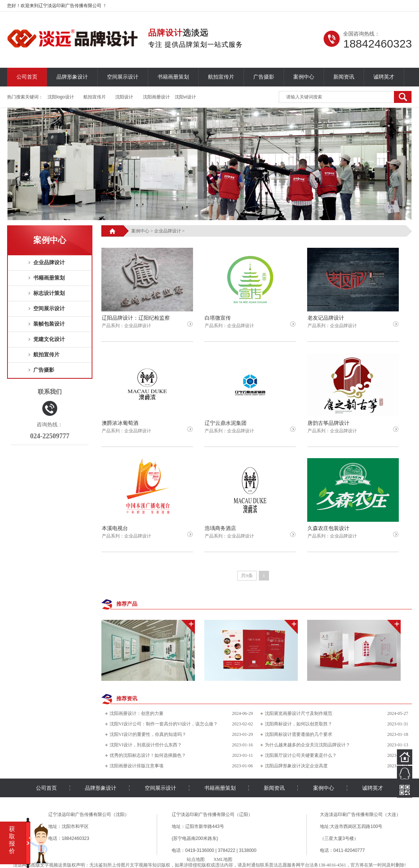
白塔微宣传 (218, 318)
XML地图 (223, 859)
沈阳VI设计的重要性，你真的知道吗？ (148, 734)
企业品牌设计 (49, 263)
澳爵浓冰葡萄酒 (120, 423)
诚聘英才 (384, 77)
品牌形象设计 (72, 77)
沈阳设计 (124, 97)
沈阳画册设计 (156, 97)
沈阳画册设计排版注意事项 (137, 766)
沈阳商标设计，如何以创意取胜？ (299, 724)
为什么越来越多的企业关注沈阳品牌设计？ (308, 745)
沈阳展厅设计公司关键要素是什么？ (301, 755)
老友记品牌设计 (326, 318)
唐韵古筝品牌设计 (328, 423)
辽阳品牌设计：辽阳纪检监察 (136, 318)
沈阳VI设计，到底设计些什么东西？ (146, 745)
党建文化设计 (49, 339)
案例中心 (304, 77)
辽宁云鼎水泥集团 (226, 423)
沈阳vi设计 (185, 97)
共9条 (247, 575)
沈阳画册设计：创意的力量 (137, 713)
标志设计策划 (49, 293)
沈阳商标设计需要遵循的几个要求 (299, 734)
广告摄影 (264, 77)
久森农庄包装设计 (328, 528)
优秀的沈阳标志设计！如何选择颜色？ (148, 755)
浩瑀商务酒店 (220, 528)
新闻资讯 (344, 77)
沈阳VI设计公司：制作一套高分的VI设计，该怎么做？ (164, 724)
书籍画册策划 (173, 77)
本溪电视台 (115, 528)
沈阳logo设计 (61, 97)
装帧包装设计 (49, 324)
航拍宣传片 (221, 77)
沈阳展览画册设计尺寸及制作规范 (299, 713)
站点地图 (196, 859)
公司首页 (27, 77)
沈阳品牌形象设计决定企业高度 (296, 766)
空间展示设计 (123, 77)
